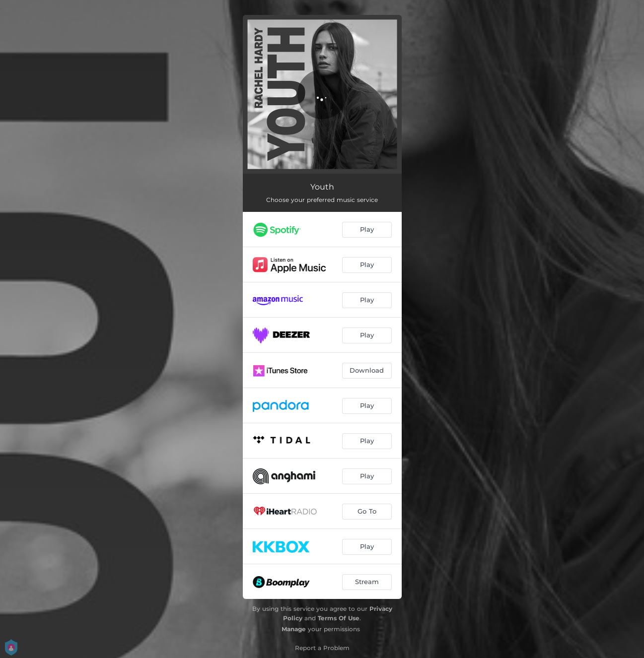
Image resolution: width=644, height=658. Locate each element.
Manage (294, 629)
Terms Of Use (339, 618)
